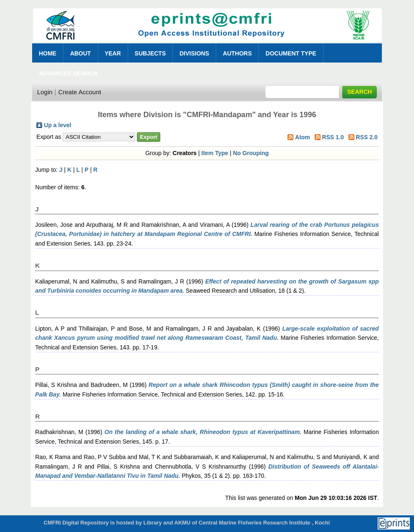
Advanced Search (68, 73)
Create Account (80, 92)
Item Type (215, 153)
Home (48, 53)
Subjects (150, 53)
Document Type (291, 53)
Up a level (57, 125)
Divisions (194, 53)
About (81, 53)
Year (113, 53)
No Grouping (251, 153)
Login (45, 92)
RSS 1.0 (333, 137)
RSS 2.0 (367, 137)
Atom (303, 137)
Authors (237, 53)
